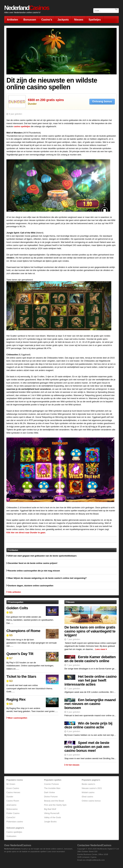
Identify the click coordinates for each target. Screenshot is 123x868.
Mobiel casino (88, 792)
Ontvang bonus (102, 101)
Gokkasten (11, 836)
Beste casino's (88, 784)
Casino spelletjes (14, 832)
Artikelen (12, 20)
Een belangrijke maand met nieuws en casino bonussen (90, 704)
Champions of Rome (23, 631)
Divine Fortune (51, 797)
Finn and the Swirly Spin (55, 805)
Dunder (32, 104)
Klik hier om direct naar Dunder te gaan (26, 533)
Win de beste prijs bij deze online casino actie (88, 725)
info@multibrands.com (95, 860)
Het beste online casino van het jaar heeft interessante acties (90, 680)
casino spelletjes (22, 126)
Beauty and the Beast (54, 801)
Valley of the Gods (52, 817)
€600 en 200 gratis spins (46, 100)
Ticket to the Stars (21, 676)
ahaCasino (11, 805)
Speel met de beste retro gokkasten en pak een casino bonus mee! (87, 747)
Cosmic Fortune (51, 784)
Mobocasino (12, 809)
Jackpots (63, 20)
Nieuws (79, 20)
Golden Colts (17, 608)
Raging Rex (16, 699)
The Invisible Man (52, 788)
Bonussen (30, 20)
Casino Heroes (13, 792)
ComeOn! (11, 817)
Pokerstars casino (15, 822)
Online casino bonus (91, 801)
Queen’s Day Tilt (20, 654)
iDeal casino (87, 797)
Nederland (27, 8)
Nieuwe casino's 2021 (92, 788)
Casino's (47, 20)
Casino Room (13, 801)
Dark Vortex (49, 792)
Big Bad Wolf (50, 809)
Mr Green (11, 784)
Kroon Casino (13, 788)
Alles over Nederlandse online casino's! (22, 12)
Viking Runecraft (52, 813)
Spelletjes (95, 20)
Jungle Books (50, 822)
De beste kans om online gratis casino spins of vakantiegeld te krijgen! (90, 631)
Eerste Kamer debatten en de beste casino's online (90, 659)
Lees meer (100, 649)
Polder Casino (13, 813)
